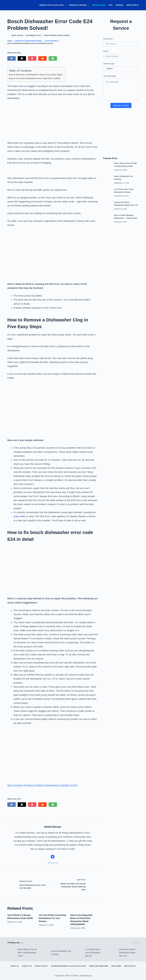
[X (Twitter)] (22, 58)
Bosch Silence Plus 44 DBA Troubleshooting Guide (27, 953)
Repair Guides (99, 5)
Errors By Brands (80, 5)
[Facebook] (12, 58)
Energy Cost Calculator (53, 5)
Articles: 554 (53, 863)
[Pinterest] (32, 58)
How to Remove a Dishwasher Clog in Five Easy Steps (36, 75)
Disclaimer (116, 966)
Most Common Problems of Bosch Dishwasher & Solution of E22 (42, 785)
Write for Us (133, 5)
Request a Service (121, 105)
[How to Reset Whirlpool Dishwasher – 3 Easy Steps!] (107, 218)
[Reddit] (42, 58)
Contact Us (27, 966)
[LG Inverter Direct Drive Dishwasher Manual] (107, 192)
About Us (15, 966)
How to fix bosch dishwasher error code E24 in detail (34, 78)
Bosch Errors (50, 35)
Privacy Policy (41, 966)
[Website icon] (53, 857)
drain (16, 516)
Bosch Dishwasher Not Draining (61, 953)
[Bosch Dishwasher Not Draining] (107, 179)
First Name (108, 39)
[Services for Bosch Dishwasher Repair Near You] (107, 205)
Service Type (109, 64)
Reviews (119, 5)
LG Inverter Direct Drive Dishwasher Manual (93, 953)
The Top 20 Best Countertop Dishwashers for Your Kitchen (53, 918)
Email (106, 51)
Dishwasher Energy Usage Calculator (68, 966)
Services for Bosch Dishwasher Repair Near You (127, 953)
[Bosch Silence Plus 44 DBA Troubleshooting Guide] (107, 166)
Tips (110, 5)
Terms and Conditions (98, 966)
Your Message (109, 76)
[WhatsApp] (53, 58)
